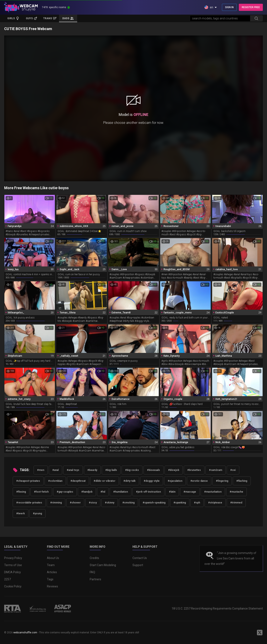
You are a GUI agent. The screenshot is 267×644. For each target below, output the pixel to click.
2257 (8, 579)
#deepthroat (78, 481)
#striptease (215, 503)
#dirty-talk (130, 481)
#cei (233, 470)
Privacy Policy (13, 558)
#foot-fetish (41, 492)
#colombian (55, 481)
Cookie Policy (13, 586)
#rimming (56, 503)
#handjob (87, 492)
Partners (95, 579)
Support (138, 565)
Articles (52, 572)
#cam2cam (216, 470)
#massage (190, 492)
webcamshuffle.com (25, 633)
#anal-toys (73, 470)
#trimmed (236, 503)
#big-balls (111, 470)
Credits (94, 558)
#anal (55, 470)
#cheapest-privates (28, 481)
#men (41, 470)
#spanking (180, 503)
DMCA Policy (13, 572)
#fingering (222, 481)
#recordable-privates (29, 503)
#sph (197, 503)
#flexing (21, 492)
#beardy (92, 470)
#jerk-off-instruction (148, 492)
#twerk (21, 513)
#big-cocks (132, 470)
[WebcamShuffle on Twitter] (260, 633)
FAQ (92, 572)
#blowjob (174, 470)
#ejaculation (175, 481)
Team (51, 565)
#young (37, 513)
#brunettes (194, 470)
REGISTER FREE (251, 7)
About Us (53, 558)
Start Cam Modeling (103, 565)
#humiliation (121, 492)
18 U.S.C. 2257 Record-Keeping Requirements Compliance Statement (217, 609)
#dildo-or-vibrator (105, 481)
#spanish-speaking (154, 503)
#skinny (110, 503)
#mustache (236, 492)
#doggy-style (152, 481)
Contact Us (140, 558)
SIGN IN (229, 7)
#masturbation (213, 492)
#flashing (242, 481)
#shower (75, 503)
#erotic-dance (199, 481)
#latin (172, 492)
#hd (103, 492)
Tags (50, 579)
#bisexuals (154, 470)
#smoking (128, 503)
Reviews (52, 586)
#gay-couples (65, 492)
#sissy (93, 503)
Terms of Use (13, 565)
